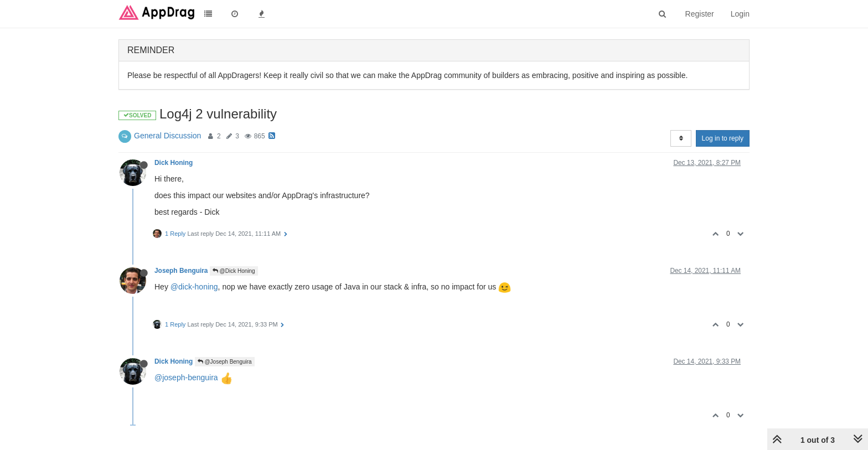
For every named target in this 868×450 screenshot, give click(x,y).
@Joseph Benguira (225, 362)
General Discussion (167, 136)
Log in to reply (723, 138)
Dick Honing (174, 163)
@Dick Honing (234, 271)
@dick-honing (194, 287)
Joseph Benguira (181, 271)
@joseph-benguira (186, 377)
